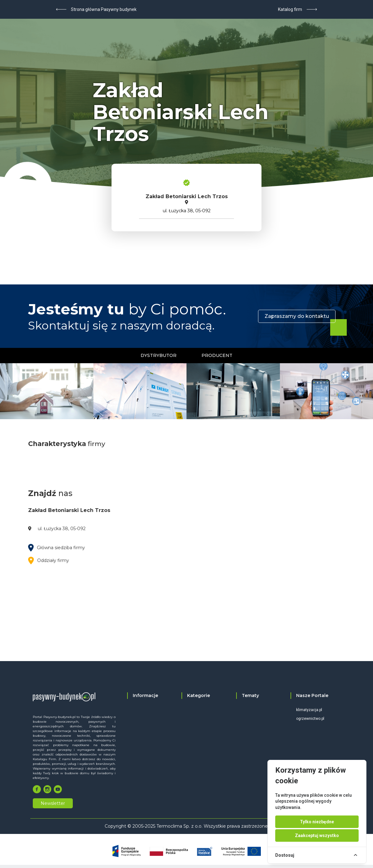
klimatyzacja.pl (309, 710)
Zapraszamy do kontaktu (297, 316)
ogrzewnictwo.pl (310, 719)
